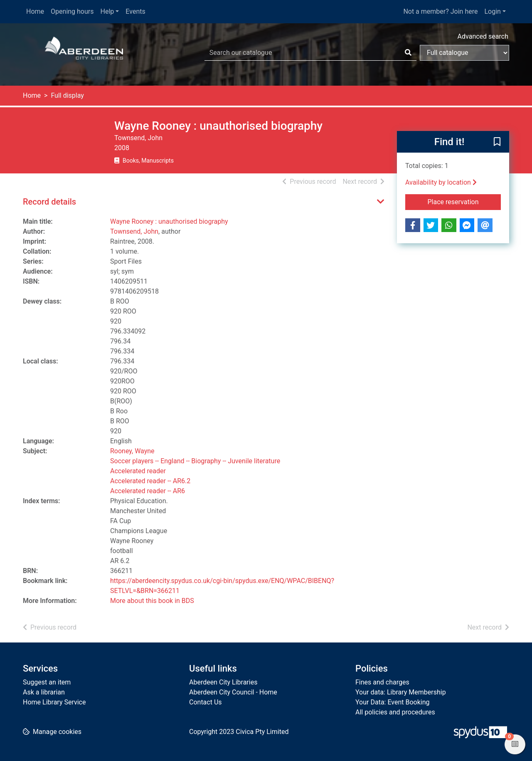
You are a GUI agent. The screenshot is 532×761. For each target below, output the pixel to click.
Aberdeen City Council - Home (233, 692)
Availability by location (441, 182)
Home (35, 11)
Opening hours (72, 11)
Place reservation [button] (464, 201)
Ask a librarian (44, 692)
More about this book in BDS (152, 601)
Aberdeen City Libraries (223, 682)
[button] (497, 142)
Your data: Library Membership (401, 692)
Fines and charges (382, 682)
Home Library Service (54, 702)
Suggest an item (47, 682)
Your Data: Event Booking (393, 702)
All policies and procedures (395, 712)
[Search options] (464, 53)
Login (492, 11)
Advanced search (483, 36)
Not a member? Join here (440, 11)
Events (135, 11)
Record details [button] (49, 202)
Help (107, 11)
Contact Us (206, 702)
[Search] (408, 53)
